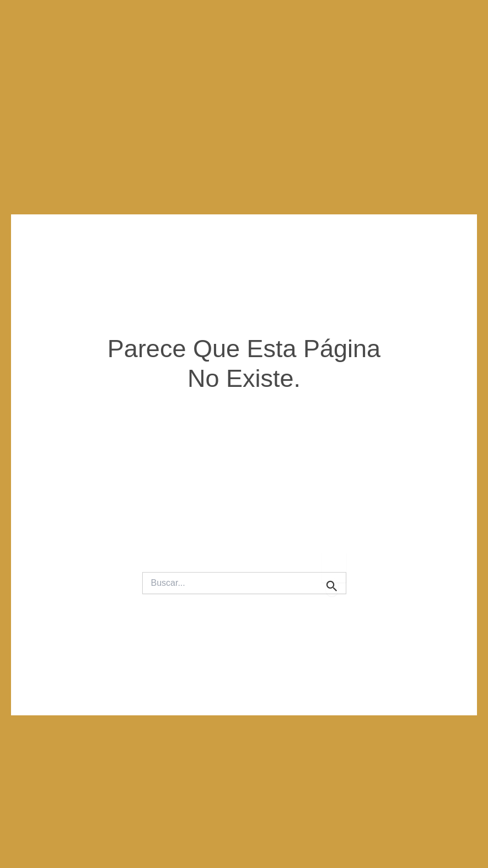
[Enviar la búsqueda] (332, 587)
